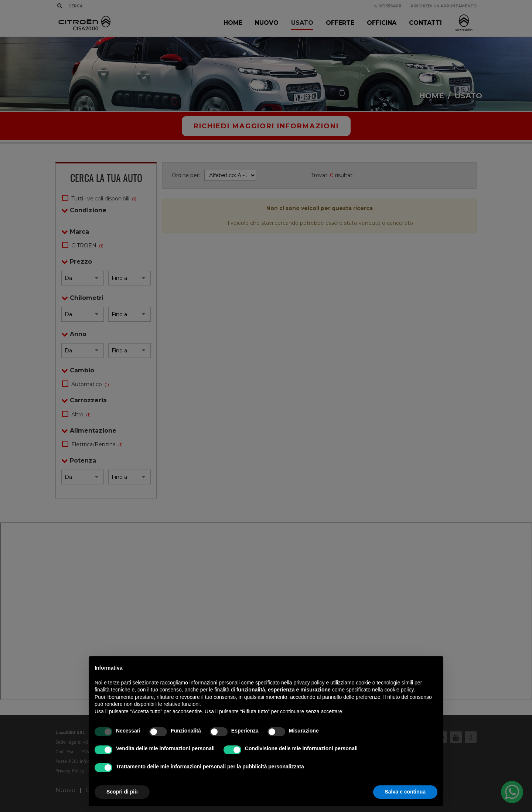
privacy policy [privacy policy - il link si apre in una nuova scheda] (309, 683)
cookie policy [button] (399, 690)
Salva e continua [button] (405, 792)
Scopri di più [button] (122, 792)
